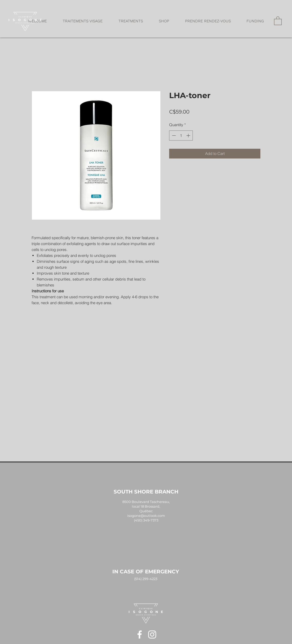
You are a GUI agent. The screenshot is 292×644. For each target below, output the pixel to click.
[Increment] (189, 136)
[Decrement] (173, 136)
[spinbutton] (181, 136)
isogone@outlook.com (146, 516)
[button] (83, 21)
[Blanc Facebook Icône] (140, 634)
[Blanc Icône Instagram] (152, 634)
